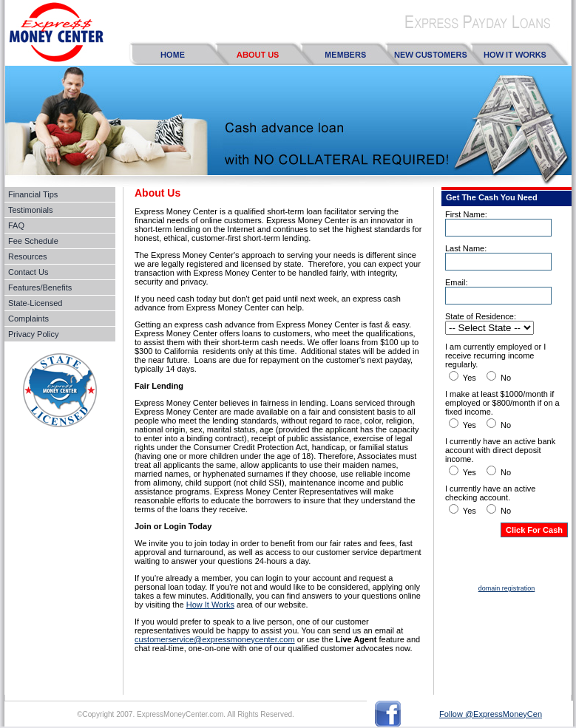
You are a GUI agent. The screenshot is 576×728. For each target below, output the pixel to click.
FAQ (16, 225)
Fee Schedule (33, 241)
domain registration (507, 588)
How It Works (210, 605)
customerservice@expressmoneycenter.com (215, 639)
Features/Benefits (40, 288)
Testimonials (31, 210)
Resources (28, 256)
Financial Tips (33, 194)
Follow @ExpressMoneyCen (491, 714)
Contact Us (28, 272)
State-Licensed (35, 303)
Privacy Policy (33, 334)
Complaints (28, 319)
